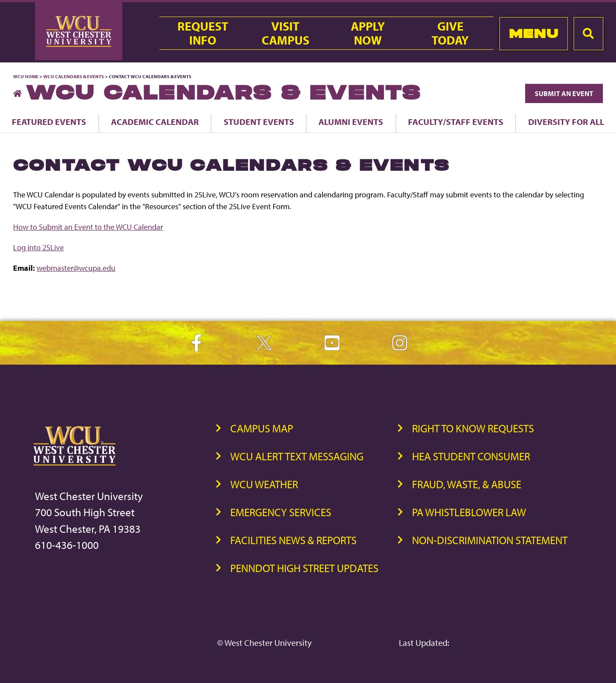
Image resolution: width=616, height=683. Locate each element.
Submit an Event (564, 93)
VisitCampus (286, 33)
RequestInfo (203, 33)
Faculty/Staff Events (456, 122)
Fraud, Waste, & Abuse (467, 484)
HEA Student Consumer (471, 456)
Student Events (259, 122)
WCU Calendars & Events (74, 76)
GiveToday (450, 33)
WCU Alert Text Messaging (297, 456)
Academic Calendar (155, 122)
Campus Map (262, 428)
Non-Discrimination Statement (490, 540)
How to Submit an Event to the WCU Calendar (88, 227)
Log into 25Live (38, 247)
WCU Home (26, 76)
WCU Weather (264, 484)
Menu (534, 33)
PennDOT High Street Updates (304, 568)
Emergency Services (281, 512)
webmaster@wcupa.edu (76, 268)
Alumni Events (351, 122)
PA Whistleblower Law (469, 512)
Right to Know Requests (473, 428)
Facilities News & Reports (293, 540)
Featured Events (49, 122)
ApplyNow (368, 33)
